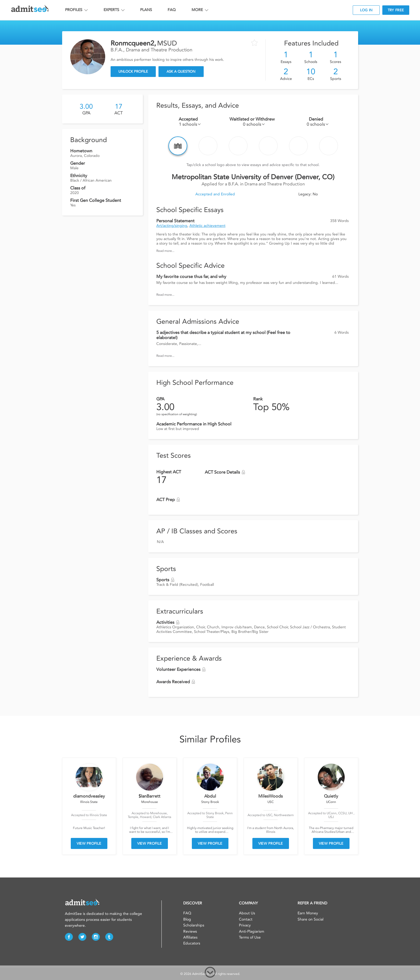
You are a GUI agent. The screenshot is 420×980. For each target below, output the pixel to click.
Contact (246, 919)
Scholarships (194, 925)
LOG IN (366, 10)
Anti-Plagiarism (252, 931)
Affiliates (190, 937)
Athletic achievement (207, 226)
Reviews (190, 931)
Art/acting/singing (172, 226)
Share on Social (310, 919)
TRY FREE (396, 10)
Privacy (245, 925)
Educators (192, 943)
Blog (187, 919)
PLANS (146, 10)
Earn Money (308, 913)
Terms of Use (250, 937)
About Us (247, 913)
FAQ (172, 10)
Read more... (165, 251)
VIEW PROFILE (89, 843)
